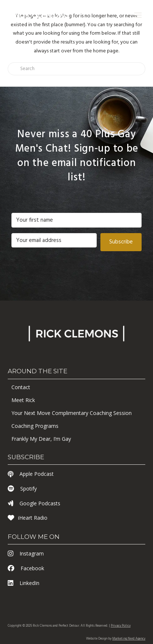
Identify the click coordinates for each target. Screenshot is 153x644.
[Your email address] (54, 240)
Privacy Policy (121, 626)
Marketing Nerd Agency (129, 639)
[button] (138, 15)
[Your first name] (76, 220)
